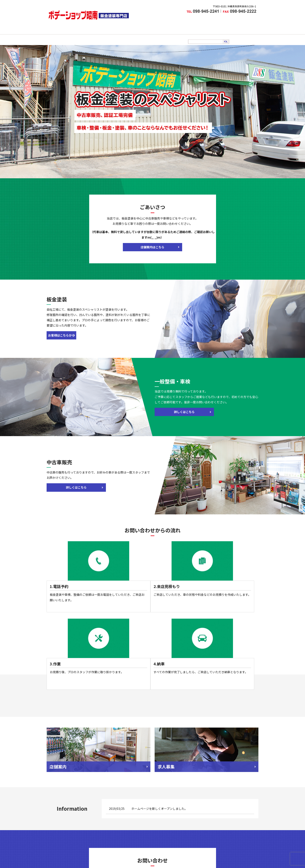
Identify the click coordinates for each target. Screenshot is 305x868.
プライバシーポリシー (199, 845)
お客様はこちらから (68, 330)
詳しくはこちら (176, 407)
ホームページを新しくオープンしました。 (159, 712)
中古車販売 (161, 34)
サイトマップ (227, 845)
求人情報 (180, 34)
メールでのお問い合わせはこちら (152, 803)
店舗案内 (116, 34)
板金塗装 (133, 34)
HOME (101, 34)
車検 (146, 34)
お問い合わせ (199, 34)
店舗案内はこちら (152, 242)
